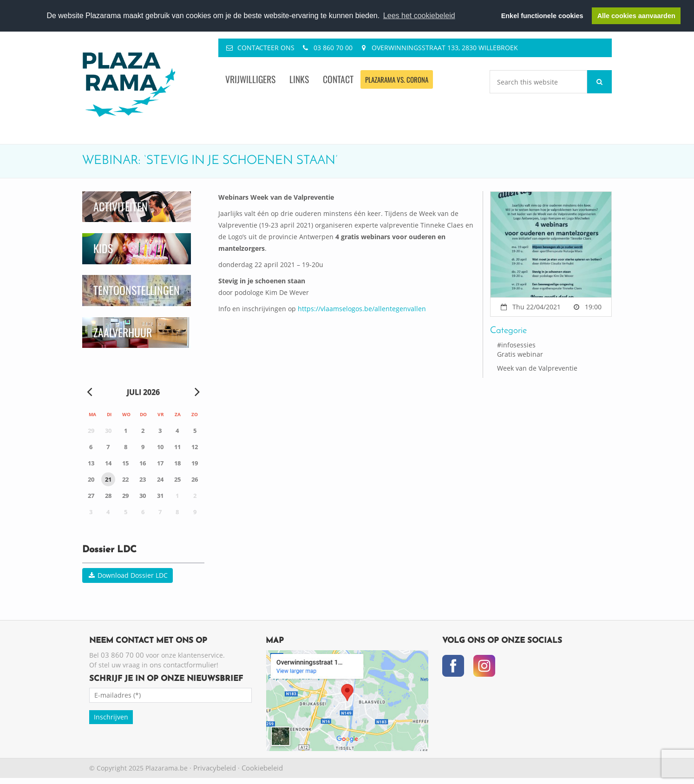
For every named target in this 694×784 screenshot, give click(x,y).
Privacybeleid (215, 768)
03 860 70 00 (333, 48)
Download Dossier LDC (128, 575)
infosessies (518, 345)
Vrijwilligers (250, 79)
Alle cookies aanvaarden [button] (636, 16)
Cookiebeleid (262, 768)
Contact (338, 79)
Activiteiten (121, 206)
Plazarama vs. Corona (397, 79)
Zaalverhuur (123, 332)
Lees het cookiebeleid (419, 16)
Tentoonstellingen (137, 290)
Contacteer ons (266, 48)
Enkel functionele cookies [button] (542, 16)
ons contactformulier (183, 665)
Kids (103, 248)
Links (299, 79)
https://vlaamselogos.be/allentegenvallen (362, 309)
